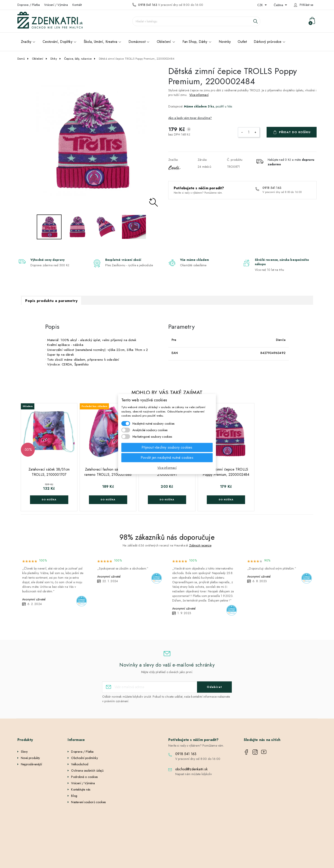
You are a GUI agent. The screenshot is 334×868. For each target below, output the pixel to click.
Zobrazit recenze (200, 545)
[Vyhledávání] (196, 21)
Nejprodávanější (31, 764)
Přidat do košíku (295, 132)
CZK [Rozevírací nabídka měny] (261, 5)
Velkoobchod (80, 764)
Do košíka (49, 500)
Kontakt (77, 5)
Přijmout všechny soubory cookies (167, 447)
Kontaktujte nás (81, 789)
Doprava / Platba (29, 5)
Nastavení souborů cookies (88, 802)
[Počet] (249, 132)
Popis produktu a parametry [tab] (51, 301)
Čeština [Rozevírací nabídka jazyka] (279, 5)
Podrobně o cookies (84, 777)
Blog (74, 796)
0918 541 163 (148, 5)
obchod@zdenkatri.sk (191, 769)
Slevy (24, 752)
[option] (92, 140)
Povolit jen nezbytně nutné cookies (167, 457)
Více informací (199, 95)
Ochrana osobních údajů (87, 771)
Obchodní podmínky (84, 758)
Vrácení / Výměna (56, 5)
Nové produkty (30, 758)
